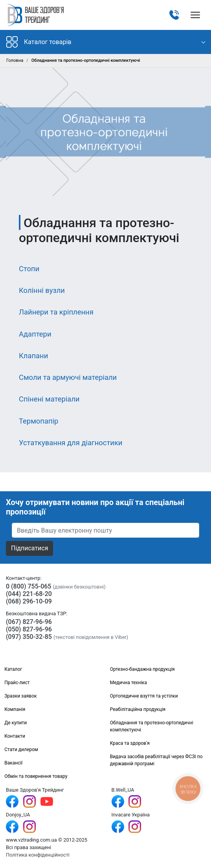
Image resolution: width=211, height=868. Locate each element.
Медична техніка (128, 683)
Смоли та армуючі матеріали (68, 377)
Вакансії (13, 763)
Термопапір (39, 421)
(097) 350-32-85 (29, 637)
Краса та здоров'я (130, 743)
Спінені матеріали (49, 399)
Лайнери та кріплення (56, 312)
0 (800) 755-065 (28, 586)
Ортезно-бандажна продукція (142, 669)
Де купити (16, 723)
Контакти (15, 736)
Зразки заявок (20, 696)
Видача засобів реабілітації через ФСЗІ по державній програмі (156, 760)
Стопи (29, 269)
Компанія (15, 709)
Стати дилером (21, 750)
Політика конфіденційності (38, 855)
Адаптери (35, 334)
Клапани (33, 356)
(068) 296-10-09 (29, 601)
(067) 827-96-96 (29, 622)
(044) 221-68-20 (29, 594)
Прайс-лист (17, 683)
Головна (15, 60)
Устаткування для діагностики (71, 443)
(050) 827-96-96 (29, 629)
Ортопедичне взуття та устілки (144, 696)
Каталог (13, 669)
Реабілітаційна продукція (138, 709)
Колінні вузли (42, 290)
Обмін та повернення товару (36, 776)
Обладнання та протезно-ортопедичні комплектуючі (152, 726)
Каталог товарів (39, 42)
